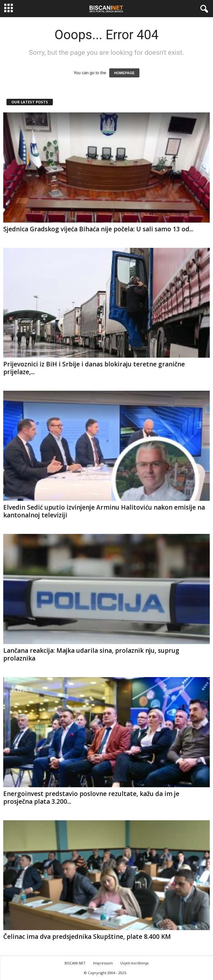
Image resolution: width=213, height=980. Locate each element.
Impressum (103, 963)
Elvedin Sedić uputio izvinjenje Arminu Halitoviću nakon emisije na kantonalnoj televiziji (104, 511)
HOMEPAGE (124, 73)
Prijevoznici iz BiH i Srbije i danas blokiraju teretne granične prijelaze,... (94, 368)
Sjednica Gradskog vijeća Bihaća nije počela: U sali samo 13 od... (98, 229)
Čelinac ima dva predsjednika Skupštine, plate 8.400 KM (87, 937)
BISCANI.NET (75, 963)
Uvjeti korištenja (134, 963)
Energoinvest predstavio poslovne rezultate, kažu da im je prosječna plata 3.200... (91, 798)
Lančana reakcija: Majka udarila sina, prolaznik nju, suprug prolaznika (91, 654)
